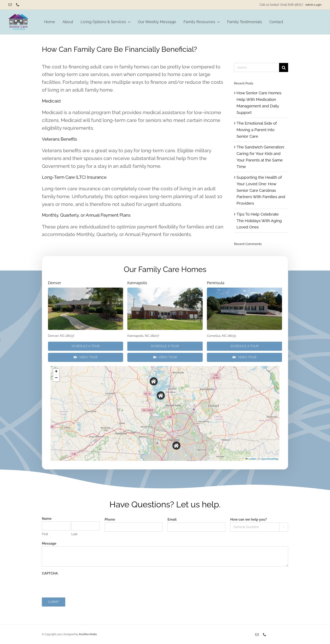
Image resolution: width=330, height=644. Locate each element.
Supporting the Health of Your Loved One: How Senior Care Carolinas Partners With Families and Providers (261, 190)
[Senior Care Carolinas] (18, 16)
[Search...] (257, 67)
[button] (154, 381)
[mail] (10, 5)
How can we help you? (249, 519)
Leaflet (251, 459)
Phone (110, 519)
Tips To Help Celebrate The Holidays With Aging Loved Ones (259, 221)
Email (172, 519)
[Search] (284, 67)
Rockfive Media (88, 634)
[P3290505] (86, 289)
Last (74, 534)
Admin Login (313, 5)
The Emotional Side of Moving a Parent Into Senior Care (257, 130)
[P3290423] (165, 289)
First (45, 534)
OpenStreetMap (269, 459)
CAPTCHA (50, 573)
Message (49, 543)
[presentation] (74, 585)
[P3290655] (244, 289)
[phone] (18, 5)
